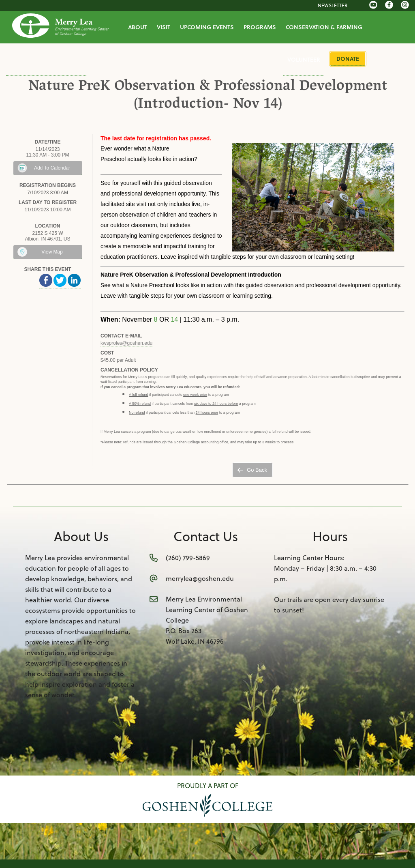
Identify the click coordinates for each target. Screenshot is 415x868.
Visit (164, 27)
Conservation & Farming (324, 27)
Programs (260, 27)
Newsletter (333, 5)
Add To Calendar (52, 168)
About (138, 27)
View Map (52, 252)
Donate (348, 59)
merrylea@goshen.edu (200, 578)
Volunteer (304, 59)
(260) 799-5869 (188, 558)
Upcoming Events (207, 27)
